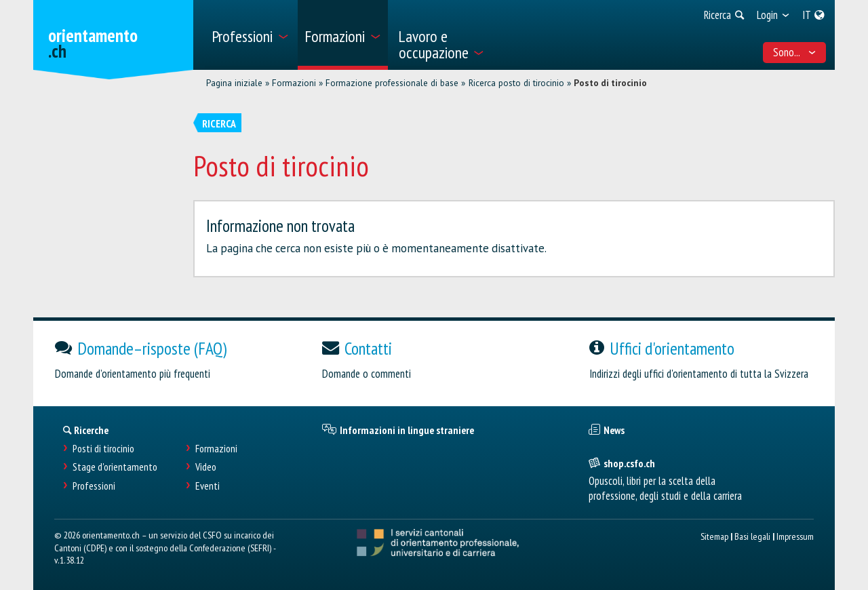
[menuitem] (250, 35)
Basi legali (752, 536)
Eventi (208, 486)
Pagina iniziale (234, 83)
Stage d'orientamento (115, 467)
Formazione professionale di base (392, 83)
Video (206, 467)
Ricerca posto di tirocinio (516, 83)
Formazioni (294, 83)
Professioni (94, 486)
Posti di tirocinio (103, 449)
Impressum (795, 536)
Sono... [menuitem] (795, 52)
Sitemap (714, 536)
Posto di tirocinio (610, 83)
